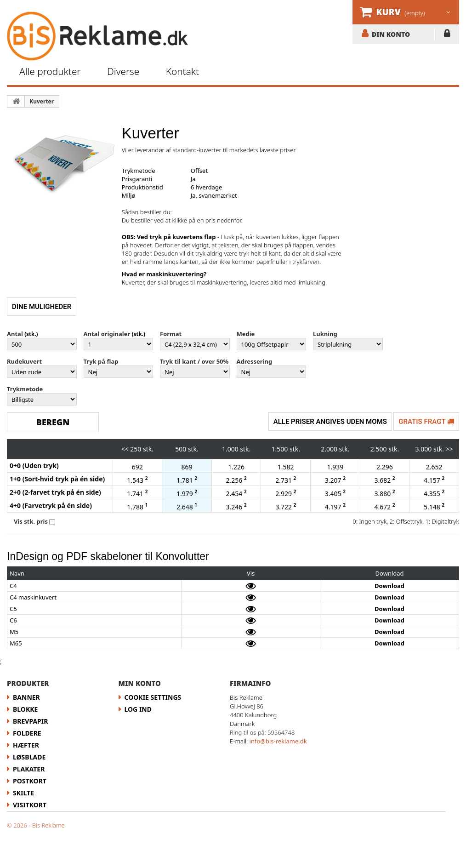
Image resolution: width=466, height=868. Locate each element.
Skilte (23, 793)
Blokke (25, 709)
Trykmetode (25, 389)
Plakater (29, 769)
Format (171, 334)
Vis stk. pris (31, 521)
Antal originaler (107, 334)
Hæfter (26, 745)
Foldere (27, 733)
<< (125, 449)
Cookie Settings (153, 697)
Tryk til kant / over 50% (194, 361)
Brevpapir (30, 721)
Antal (15, 334)
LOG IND (447, 35)
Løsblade (29, 757)
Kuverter (42, 101)
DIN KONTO (391, 34)
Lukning (325, 334)
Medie (246, 334)
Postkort (30, 781)
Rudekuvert (24, 361)
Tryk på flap (101, 361)
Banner (26, 697)
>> (449, 449)
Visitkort (30, 805)
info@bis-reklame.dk (278, 741)
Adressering (255, 361)
